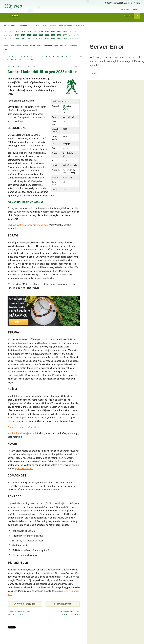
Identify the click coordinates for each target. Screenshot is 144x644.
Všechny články (132, 16)
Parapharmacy (10, 25)
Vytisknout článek (25, 604)
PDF (77, 67)
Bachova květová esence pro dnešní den (28, 225)
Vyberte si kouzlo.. (24, 468)
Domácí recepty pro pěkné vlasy (23, 427)
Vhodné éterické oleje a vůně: (22, 433)
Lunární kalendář (25, 25)
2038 (37, 25)
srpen (45, 25)
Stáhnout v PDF (63, 604)
